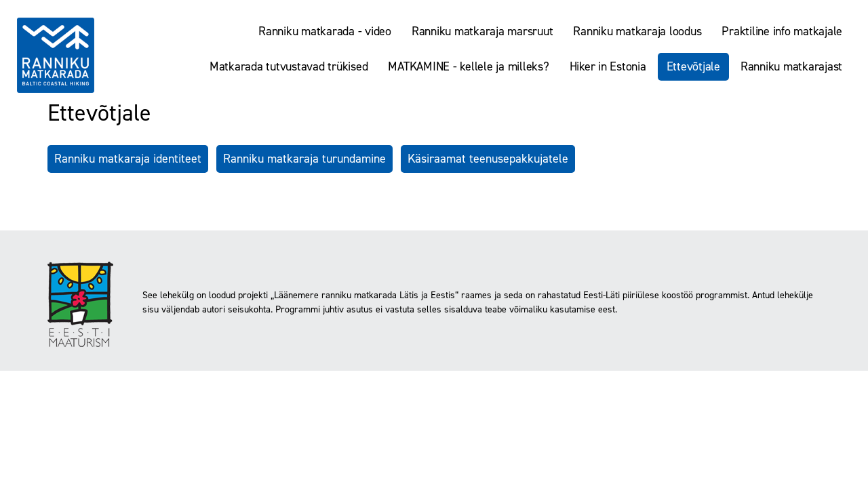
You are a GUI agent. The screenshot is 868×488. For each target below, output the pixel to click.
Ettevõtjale (693, 66)
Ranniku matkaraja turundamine (304, 159)
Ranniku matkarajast (791, 66)
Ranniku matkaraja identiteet (128, 159)
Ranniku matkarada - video (325, 31)
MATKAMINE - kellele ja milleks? (468, 66)
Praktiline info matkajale (782, 31)
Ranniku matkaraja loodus (637, 31)
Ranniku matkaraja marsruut (482, 31)
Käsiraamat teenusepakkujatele (488, 159)
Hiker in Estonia (608, 66)
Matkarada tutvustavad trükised (289, 66)
